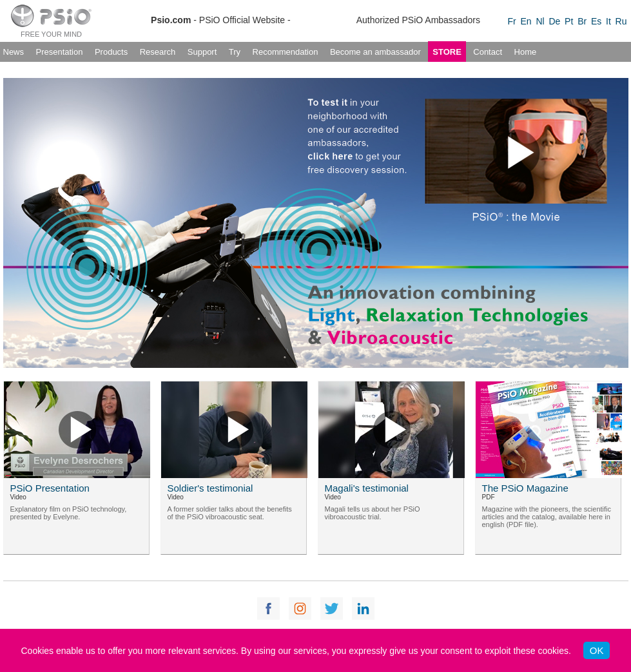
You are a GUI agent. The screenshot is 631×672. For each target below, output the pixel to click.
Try (235, 52)
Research (158, 52)
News (14, 52)
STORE (447, 52)
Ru (621, 21)
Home (526, 52)
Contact (488, 52)
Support (202, 52)
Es (596, 21)
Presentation (59, 52)
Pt (569, 21)
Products (111, 52)
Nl (540, 21)
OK (597, 650)
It (608, 21)
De (554, 21)
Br (582, 21)
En (526, 21)
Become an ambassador (375, 52)
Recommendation (286, 52)
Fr (512, 21)
